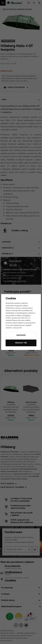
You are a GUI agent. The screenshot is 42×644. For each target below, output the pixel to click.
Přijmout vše (21, 343)
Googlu (27, 315)
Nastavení (21, 335)
